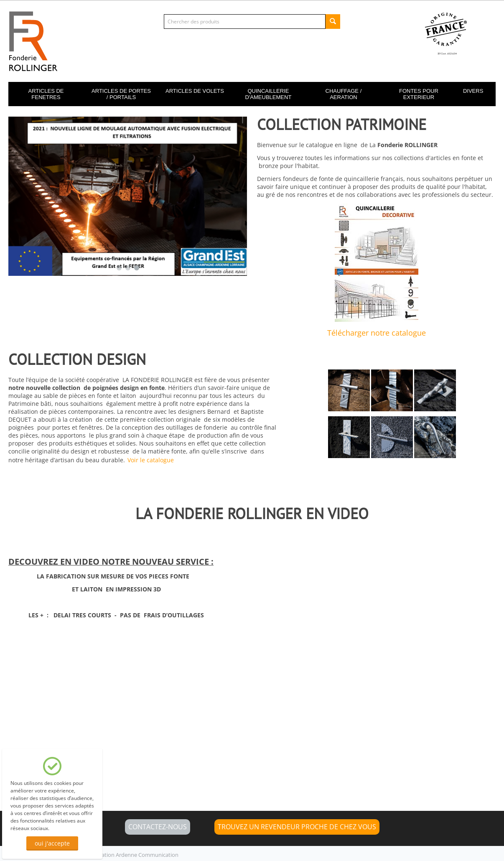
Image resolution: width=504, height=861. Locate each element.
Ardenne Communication (147, 855)
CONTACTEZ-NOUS (158, 827)
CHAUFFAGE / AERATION (344, 94)
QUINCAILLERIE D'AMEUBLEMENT (269, 94)
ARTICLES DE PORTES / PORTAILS (121, 94)
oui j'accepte (52, 843)
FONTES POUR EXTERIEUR (419, 94)
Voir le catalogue (151, 460)
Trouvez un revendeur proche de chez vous (297, 827)
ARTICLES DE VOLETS (195, 91)
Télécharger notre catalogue (377, 333)
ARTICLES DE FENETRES (46, 94)
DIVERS (473, 91)
